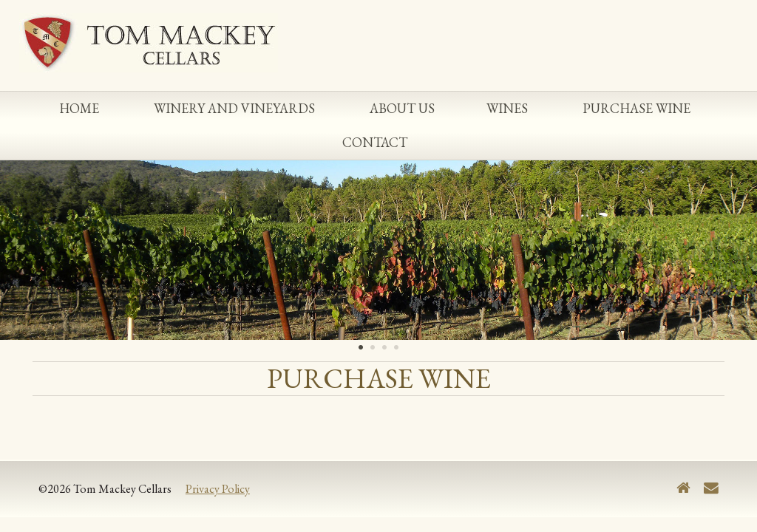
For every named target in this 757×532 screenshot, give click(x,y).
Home (79, 108)
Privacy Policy (218, 489)
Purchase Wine (637, 108)
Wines (507, 108)
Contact (375, 142)
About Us (402, 108)
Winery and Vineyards (234, 108)
